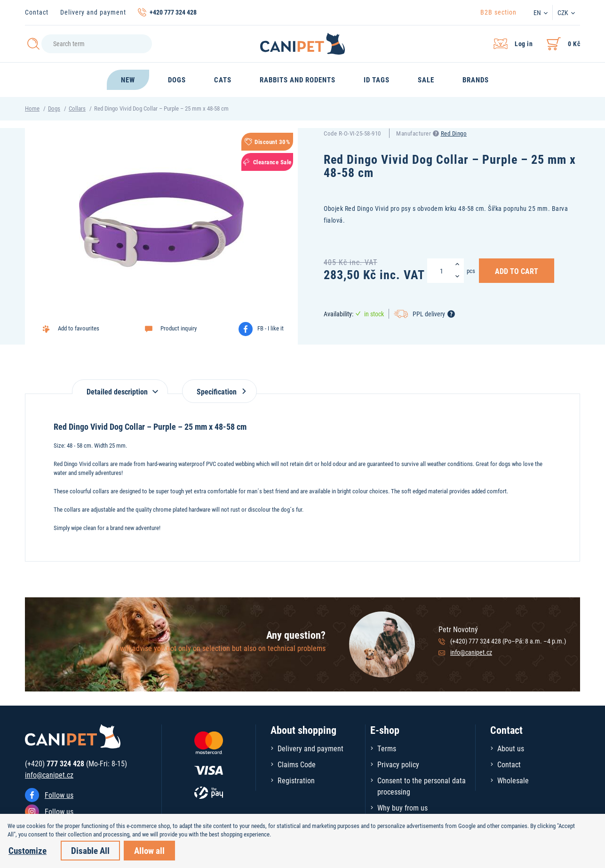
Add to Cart (517, 271)
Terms (387, 748)
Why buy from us (402, 808)
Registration (296, 780)
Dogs (54, 108)
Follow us (59, 795)
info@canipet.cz (471, 652)
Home (32, 108)
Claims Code (297, 764)
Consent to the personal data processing (422, 786)
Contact (37, 12)
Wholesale (513, 780)
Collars (77, 108)
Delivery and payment (93, 12)
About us (511, 748)
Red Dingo (454, 133)
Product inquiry (179, 328)
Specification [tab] (219, 391)
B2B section (498, 12)
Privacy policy (398, 764)
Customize (28, 850)
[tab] (120, 387)
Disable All (90, 850)
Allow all (149, 850)
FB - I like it (271, 328)
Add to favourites (79, 328)
